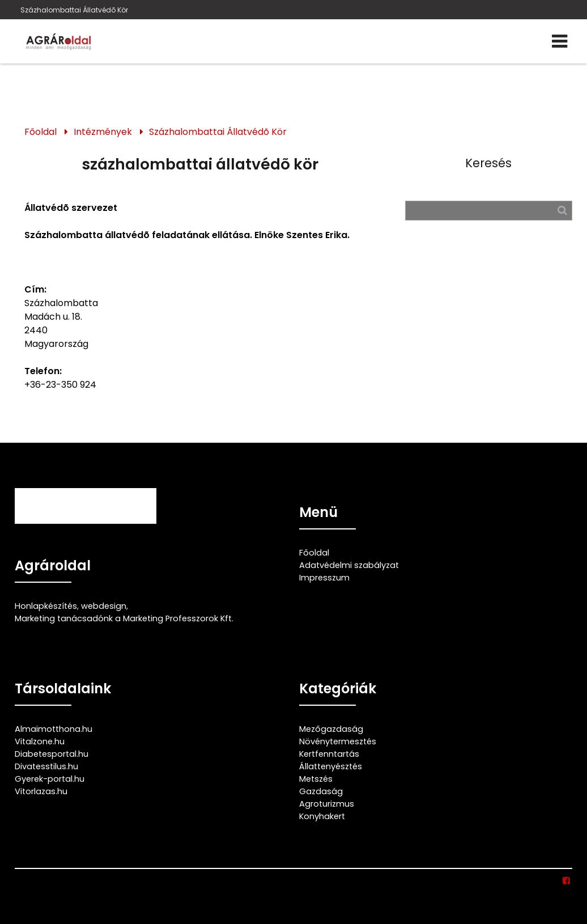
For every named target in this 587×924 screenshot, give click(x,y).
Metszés (316, 779)
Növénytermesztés (338, 741)
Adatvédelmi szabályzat (349, 565)
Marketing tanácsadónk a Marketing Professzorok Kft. (124, 618)
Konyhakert (322, 816)
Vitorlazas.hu (41, 791)
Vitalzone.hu (40, 741)
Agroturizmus (327, 804)
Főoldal (41, 132)
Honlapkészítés (46, 606)
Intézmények (103, 132)
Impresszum (324, 578)
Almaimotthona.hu (54, 729)
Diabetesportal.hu (52, 754)
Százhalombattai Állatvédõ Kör (74, 10)
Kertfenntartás (329, 754)
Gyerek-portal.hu (50, 779)
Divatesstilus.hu (46, 766)
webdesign (104, 606)
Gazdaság (321, 791)
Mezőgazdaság (331, 729)
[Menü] (560, 41)
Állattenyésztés (331, 766)
